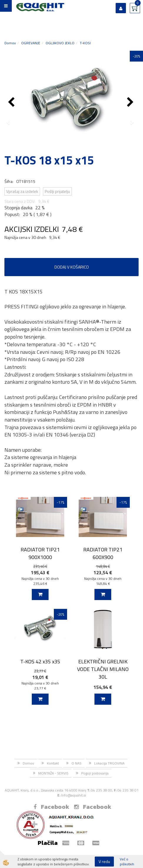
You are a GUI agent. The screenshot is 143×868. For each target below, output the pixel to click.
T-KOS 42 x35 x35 (40, 661)
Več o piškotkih (127, 862)
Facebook (51, 807)
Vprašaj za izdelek (22, 191)
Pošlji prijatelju (57, 191)
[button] (131, 103)
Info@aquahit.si (74, 795)
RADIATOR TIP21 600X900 (103, 553)
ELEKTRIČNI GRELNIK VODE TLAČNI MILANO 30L (103, 669)
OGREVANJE (31, 43)
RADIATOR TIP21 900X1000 (40, 553)
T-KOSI (85, 43)
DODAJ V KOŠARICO (72, 267)
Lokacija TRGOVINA (109, 763)
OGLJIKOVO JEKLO (60, 43)
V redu (104, 861)
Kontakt (53, 763)
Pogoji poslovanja (95, 773)
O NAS (77, 763)
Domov (10, 43)
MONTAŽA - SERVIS (53, 773)
